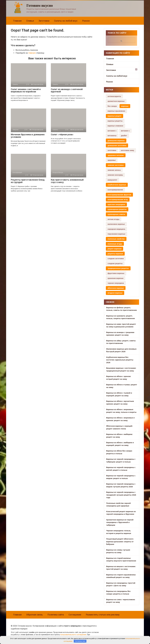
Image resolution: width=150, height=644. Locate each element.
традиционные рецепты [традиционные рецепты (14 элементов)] (118, 268)
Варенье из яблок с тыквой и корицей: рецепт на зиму (119, 394)
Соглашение (75, 615)
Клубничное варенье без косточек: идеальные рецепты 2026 (120, 360)
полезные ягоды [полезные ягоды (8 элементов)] (115, 244)
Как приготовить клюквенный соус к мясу (67, 181)
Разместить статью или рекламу (103, 615)
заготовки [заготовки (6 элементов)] (112, 150)
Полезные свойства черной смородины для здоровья (118, 504)
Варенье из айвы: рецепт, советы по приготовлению (121, 342)
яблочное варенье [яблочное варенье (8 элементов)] (116, 288)
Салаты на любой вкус (66, 21)
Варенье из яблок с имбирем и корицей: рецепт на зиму (120, 444)
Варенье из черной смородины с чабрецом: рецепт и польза (121, 460)
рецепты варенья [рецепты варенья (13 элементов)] (115, 254)
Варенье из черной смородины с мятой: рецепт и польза (121, 469)
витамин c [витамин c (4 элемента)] (112, 131)
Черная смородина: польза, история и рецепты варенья (119, 532)
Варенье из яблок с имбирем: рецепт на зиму (119, 436)
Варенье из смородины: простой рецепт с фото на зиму (121, 584)
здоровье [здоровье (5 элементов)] (112, 160)
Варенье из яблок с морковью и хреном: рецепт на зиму (120, 419)
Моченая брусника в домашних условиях (28, 136)
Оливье (30, 21)
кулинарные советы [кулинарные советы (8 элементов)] (116, 214)
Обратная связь (34, 615)
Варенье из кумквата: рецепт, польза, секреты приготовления (121, 317)
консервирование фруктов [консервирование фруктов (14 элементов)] (119, 195)
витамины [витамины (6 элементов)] (112, 136)
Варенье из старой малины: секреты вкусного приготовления (121, 559)
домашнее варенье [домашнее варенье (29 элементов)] (116, 140)
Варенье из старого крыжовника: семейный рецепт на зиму (121, 576)
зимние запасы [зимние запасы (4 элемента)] (114, 170)
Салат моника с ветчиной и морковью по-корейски (26, 90)
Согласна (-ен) (80, 641)
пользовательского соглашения (73, 635)
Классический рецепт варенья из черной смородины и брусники (121, 513)
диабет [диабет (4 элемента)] (124, 136)
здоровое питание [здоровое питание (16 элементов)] (116, 155)
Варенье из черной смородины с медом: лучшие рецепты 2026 (121, 485)
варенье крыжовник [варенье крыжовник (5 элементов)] (116, 111)
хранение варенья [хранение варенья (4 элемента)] (116, 278)
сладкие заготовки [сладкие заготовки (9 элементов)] (116, 258)
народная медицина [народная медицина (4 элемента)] (116, 229)
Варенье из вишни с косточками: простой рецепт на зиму (121, 568)
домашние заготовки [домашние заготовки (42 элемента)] (117, 145)
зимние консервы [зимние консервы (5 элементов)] (115, 175)
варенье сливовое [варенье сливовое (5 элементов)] (115, 126)
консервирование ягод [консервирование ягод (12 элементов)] (118, 199)
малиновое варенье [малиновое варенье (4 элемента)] (116, 224)
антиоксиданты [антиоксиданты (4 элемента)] (114, 96)
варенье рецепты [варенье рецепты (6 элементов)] (115, 121)
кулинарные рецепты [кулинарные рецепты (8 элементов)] (117, 209)
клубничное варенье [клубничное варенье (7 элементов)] (117, 185)
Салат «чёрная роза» (62, 134)
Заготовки (44, 21)
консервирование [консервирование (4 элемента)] (115, 190)
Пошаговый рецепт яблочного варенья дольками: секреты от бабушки (120, 541)
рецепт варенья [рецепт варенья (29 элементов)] (115, 249)
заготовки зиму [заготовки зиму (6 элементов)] (127, 150)
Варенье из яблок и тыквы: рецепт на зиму (122, 386)
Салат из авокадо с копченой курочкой (67, 90)
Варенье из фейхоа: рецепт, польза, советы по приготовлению (122, 309)
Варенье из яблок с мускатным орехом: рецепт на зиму (120, 402)
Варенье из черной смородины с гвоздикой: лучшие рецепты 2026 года (121, 495)
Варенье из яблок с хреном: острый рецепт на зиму (119, 378)
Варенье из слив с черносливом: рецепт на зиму (121, 601)
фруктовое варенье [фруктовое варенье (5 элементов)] (116, 273)
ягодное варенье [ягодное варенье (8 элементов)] (115, 293)
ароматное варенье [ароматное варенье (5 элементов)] (116, 101)
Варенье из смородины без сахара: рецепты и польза (118, 593)
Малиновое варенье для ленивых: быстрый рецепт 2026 (121, 350)
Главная (17, 21)
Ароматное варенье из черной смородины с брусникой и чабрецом (120, 522)
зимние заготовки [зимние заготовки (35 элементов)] (116, 165)
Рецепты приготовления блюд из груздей (28, 181)
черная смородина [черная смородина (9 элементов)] (116, 283)
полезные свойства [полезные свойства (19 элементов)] (116, 239)
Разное (86, 21)
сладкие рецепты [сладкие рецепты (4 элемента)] (115, 263)
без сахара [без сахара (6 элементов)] (112, 106)
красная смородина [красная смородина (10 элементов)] (116, 204)
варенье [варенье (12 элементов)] (125, 106)
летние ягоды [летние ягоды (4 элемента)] (114, 219)
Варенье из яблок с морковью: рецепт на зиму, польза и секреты (121, 411)
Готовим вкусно (40, 5)
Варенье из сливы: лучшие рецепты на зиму (118, 551)
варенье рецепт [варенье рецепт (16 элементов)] (115, 116)
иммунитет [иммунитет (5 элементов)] (112, 180)
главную (32, 53)
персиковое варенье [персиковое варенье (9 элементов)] (116, 234)
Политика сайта (56, 615)
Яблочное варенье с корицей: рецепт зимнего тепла (119, 427)
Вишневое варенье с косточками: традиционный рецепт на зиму (121, 369)
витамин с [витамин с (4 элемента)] (125, 131)
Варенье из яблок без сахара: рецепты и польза (119, 452)
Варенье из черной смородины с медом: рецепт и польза (121, 477)
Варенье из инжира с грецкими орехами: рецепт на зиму (120, 334)
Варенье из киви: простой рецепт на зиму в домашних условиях (121, 325)
